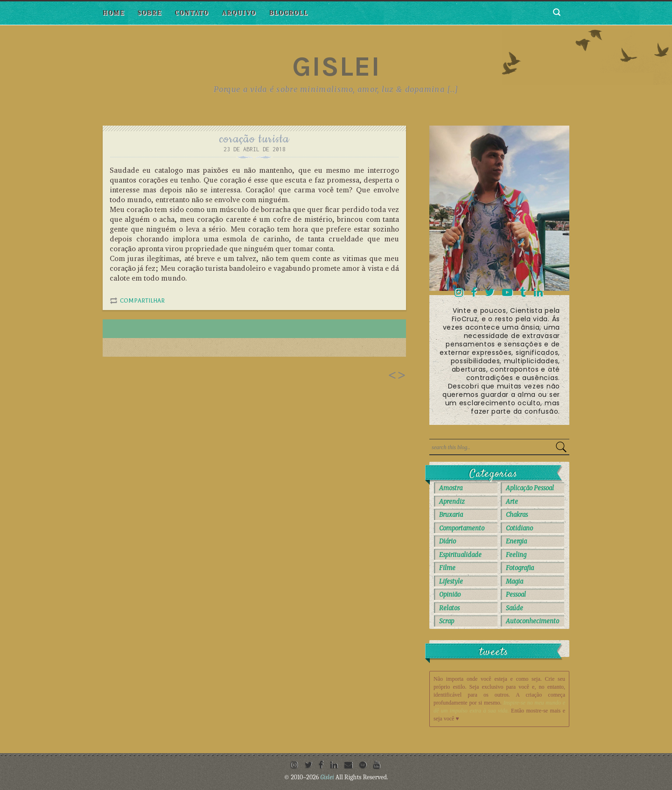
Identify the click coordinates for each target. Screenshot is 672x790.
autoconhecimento (532, 621)
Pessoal (516, 595)
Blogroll (289, 13)
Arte (512, 502)
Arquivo (239, 13)
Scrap (447, 621)
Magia (514, 582)
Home (114, 13)
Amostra (451, 488)
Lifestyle (451, 582)
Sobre (150, 13)
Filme (447, 568)
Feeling (516, 555)
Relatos (449, 608)
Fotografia (520, 568)
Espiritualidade (460, 555)
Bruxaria (451, 515)
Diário (448, 541)
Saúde (514, 608)
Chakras (517, 515)
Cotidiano (519, 528)
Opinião (450, 595)
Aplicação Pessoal (530, 488)
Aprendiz (452, 502)
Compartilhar (142, 301)
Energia (516, 541)
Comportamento (462, 528)
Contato (192, 13)
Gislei (336, 66)
